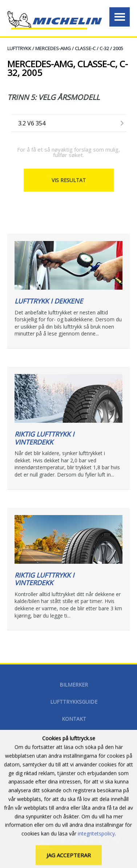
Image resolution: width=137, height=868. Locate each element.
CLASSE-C (85, 48)
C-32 (104, 48)
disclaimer (74, 736)
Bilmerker (74, 685)
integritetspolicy (96, 847)
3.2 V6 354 (32, 123)
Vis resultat (69, 180)
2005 (118, 48)
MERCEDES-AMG (53, 48)
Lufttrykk (19, 48)
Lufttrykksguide (74, 702)
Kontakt (74, 719)
